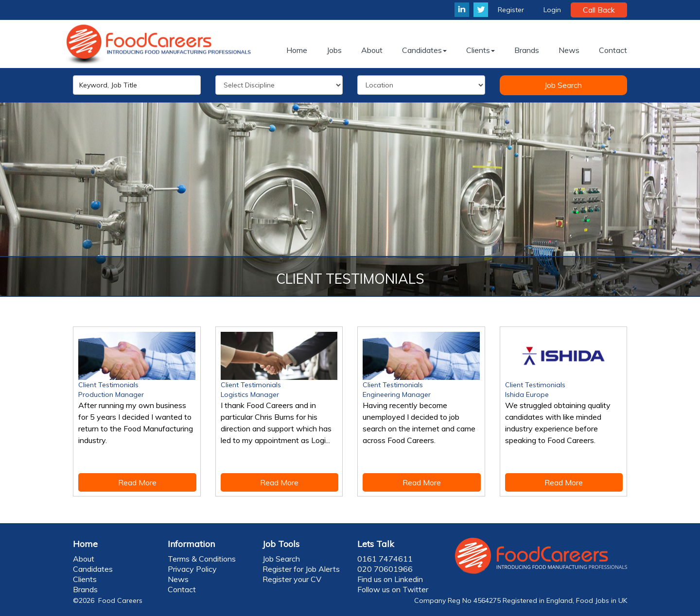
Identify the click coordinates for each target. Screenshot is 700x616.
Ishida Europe (527, 394)
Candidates (93, 569)
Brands (85, 589)
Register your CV (292, 579)
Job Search (563, 85)
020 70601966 (385, 569)
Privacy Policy (192, 569)
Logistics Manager (250, 394)
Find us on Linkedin (390, 579)
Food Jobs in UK (602, 600)
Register (511, 10)
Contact (182, 589)
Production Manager (111, 394)
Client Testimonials (108, 385)
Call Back (599, 10)
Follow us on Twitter (393, 589)
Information (191, 544)
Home (85, 544)
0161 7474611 (385, 559)
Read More (137, 482)
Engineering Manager (397, 394)
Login (552, 10)
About (84, 559)
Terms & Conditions (202, 559)
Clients (85, 579)
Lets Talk (376, 544)
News (178, 579)
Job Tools (281, 544)
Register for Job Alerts (301, 569)
